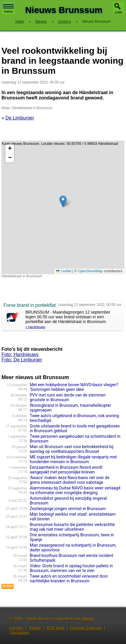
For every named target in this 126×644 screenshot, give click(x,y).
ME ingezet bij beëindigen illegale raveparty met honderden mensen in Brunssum (73, 459)
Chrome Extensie (86, 628)
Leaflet (64, 271)
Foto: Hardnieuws (20, 354)
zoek (118, 12)
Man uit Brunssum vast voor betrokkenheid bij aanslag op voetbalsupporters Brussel (72, 449)
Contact (16, 628)
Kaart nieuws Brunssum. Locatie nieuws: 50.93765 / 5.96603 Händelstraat (62, 207)
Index (20, 22)
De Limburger (20, 118)
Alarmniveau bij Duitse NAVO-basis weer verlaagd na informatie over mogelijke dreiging (75, 490)
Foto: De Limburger (22, 360)
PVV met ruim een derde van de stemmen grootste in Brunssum (68, 397)
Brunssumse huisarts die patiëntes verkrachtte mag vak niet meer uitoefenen (72, 527)
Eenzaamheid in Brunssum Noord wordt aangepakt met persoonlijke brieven (66, 470)
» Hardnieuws (35, 327)
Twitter (35, 628)
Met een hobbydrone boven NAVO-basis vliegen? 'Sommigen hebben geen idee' (74, 387)
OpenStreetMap (90, 271)
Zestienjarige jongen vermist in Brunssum (68, 509)
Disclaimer (20, 633)
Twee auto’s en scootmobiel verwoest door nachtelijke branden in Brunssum (69, 579)
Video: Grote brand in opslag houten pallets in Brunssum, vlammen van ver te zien (71, 568)
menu (8, 9)
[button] (63, 201)
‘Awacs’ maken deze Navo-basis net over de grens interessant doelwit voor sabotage (70, 480)
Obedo (88, 619)
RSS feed (55, 628)
